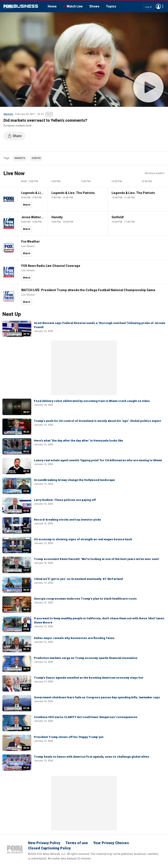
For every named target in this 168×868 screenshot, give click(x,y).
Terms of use (77, 843)
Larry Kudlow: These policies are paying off (65, 500)
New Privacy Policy (44, 843)
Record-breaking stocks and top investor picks (67, 520)
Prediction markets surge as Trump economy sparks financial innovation (86, 658)
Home (52, 6)
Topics (111, 6)
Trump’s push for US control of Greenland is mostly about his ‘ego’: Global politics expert (97, 421)
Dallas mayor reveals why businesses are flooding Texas (74, 638)
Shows (94, 6)
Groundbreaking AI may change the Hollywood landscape (74, 480)
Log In (148, 7)
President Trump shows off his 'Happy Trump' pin (69, 737)
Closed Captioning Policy (49, 848)
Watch (27, 205)
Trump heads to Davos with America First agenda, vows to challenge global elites (92, 757)
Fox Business (21, 6)
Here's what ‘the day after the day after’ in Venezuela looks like (78, 441)
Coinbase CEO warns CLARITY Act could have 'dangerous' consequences (86, 717)
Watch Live (75, 6)
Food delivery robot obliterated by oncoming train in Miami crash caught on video (92, 401)
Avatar (158, 6)
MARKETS (20, 158)
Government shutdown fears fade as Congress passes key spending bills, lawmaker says (97, 697)
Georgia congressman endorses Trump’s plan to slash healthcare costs (85, 599)
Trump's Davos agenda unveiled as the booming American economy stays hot (89, 678)
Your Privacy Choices (111, 843)
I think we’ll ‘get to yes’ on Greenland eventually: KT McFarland (78, 579)
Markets (8, 114)
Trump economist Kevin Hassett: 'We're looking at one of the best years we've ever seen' (96, 559)
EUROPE (36, 158)
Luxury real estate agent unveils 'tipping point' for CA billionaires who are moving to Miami (98, 460)
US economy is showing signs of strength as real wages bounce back (83, 539)
